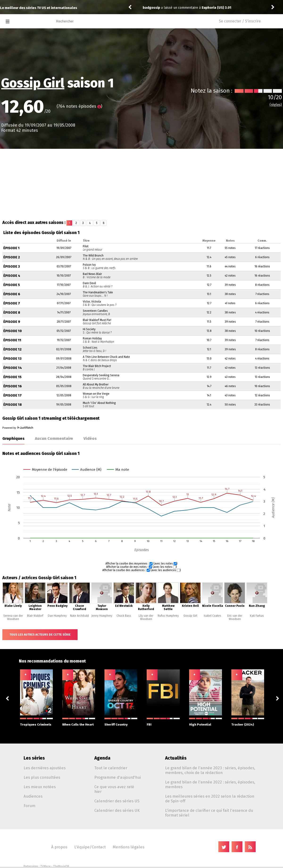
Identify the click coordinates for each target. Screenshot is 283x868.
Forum (29, 806)
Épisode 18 (12, 405)
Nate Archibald (79, 616)
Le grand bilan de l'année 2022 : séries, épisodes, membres (210, 784)
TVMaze (45, 866)
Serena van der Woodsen (13, 617)
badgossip (151, 8)
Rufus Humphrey (168, 616)
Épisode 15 (12, 377)
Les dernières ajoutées (45, 768)
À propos (59, 847)
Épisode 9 (12, 322)
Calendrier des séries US (117, 801)
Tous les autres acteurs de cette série (40, 635)
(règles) (276, 105)
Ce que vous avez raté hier (114, 789)
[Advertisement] (141, 184)
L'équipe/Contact (90, 847)
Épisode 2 (12, 257)
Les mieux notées (40, 787)
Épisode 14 (13, 368)
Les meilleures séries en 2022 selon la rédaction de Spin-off (210, 799)
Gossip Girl (33, 83)
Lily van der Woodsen (146, 617)
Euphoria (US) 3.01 (216, 8)
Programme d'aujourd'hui (118, 777)
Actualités (176, 758)
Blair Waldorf (35, 616)
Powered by (18, 428)
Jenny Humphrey (102, 616)
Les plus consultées (42, 777)
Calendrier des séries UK (117, 810)
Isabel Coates (212, 616)
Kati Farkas (257, 616)
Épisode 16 (12, 386)
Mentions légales (129, 847)
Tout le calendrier (111, 768)
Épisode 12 (12, 349)
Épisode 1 (11, 248)
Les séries (34, 758)
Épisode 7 (12, 303)
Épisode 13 (12, 359)
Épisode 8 (12, 313)
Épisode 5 (12, 285)
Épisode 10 (12, 331)
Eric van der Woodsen (235, 617)
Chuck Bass (124, 616)
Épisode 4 (12, 276)
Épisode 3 (12, 267)
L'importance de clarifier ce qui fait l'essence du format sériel (209, 813)
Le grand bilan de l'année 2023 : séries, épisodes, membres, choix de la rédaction (210, 770)
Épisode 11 (12, 340)
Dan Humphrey (57, 616)
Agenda (102, 758)
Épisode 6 (12, 294)
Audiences (33, 796)
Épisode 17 (12, 396)
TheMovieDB (61, 866)
